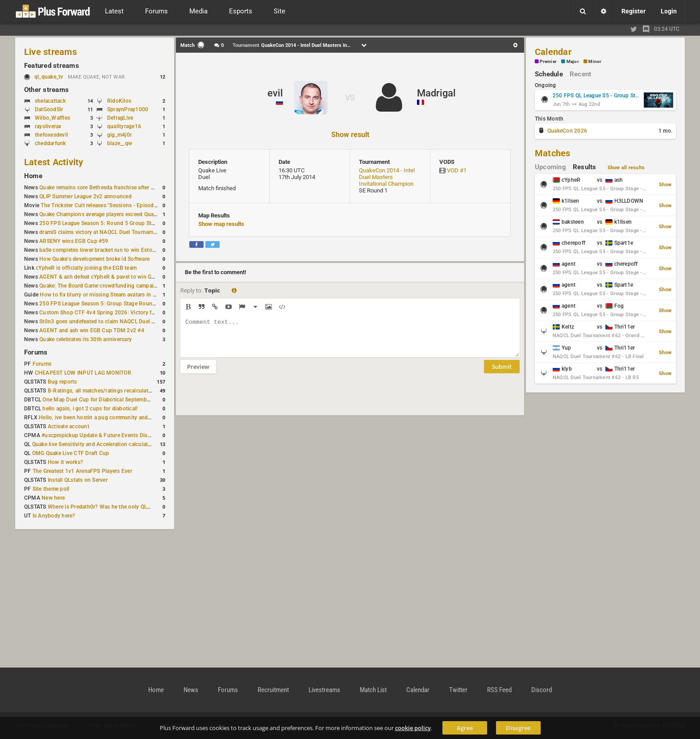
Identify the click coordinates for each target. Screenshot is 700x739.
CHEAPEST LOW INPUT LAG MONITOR (83, 373)
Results (585, 167)
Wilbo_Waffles (52, 118)
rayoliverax (48, 126)
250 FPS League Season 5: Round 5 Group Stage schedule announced (126, 223)
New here (53, 498)
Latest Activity (54, 162)
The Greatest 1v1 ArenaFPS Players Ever (82, 471)
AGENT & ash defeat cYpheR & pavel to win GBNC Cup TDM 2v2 (119, 277)
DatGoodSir (49, 109)
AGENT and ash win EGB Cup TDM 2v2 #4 (92, 330)
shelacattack (50, 101)
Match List (373, 690)
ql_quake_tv (49, 77)
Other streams (46, 90)
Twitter (458, 690)
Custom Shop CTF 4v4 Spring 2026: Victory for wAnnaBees (113, 313)
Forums (36, 352)
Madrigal (436, 93)
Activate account (69, 426)
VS (350, 98)
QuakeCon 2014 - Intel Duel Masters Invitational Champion (387, 177)
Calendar (553, 52)
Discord (542, 690)
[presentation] (248, 400)
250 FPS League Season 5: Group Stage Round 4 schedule (112, 304)
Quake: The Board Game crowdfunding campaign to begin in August (123, 286)
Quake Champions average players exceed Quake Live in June (115, 214)
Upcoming (550, 167)
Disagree (518, 728)
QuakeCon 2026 (567, 131)
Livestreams (324, 690)
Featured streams (52, 66)
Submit (502, 373)
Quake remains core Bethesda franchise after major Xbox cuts (115, 188)
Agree (465, 728)
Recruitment (273, 690)
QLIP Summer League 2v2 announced (85, 196)
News (191, 690)
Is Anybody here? (54, 516)
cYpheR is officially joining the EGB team (86, 268)
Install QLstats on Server (78, 480)
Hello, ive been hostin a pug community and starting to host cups (120, 418)
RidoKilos (119, 101)
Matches (553, 153)
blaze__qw (120, 143)
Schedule (549, 74)
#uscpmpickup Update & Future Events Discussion (104, 435)
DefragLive (120, 118)
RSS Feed (499, 690)
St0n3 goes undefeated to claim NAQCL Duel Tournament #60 (116, 321)
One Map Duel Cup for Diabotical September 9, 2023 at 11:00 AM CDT (129, 400)
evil (275, 93)
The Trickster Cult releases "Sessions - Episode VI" (103, 205)
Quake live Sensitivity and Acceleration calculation (94, 444)
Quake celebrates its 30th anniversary (85, 339)
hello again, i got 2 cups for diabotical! (90, 409)
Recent (580, 74)
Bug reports (62, 382)
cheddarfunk (50, 143)
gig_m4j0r (119, 135)
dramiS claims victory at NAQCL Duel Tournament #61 (106, 232)
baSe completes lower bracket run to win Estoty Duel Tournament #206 (127, 250)
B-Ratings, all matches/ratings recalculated (101, 391)
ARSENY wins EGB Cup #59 (74, 241)
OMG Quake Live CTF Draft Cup (71, 453)
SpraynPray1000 (128, 109)
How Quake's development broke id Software (94, 259)
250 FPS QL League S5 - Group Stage (597, 96)
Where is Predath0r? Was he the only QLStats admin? (113, 507)
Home (33, 176)
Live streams (50, 52)
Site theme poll (51, 489)
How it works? (65, 462)
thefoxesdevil (51, 135)
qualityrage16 (124, 126)
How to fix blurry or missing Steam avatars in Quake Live (109, 295)
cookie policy (413, 728)
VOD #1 (457, 170)
